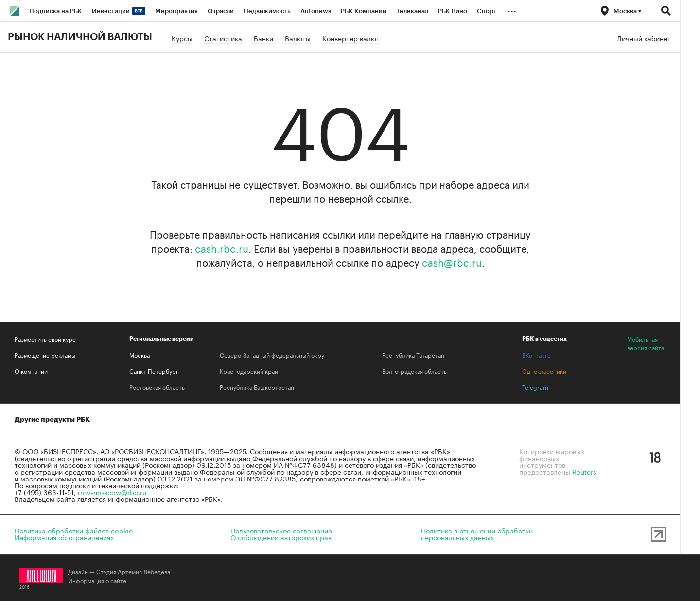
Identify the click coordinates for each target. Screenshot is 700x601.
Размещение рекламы (45, 355)
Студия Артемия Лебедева (133, 571)
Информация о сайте (97, 580)
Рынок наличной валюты (80, 37)
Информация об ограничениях (64, 537)
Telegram (535, 387)
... (512, 9)
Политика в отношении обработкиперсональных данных (477, 533)
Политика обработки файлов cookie (74, 530)
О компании (31, 371)
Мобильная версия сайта (646, 343)
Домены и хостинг (141, 419)
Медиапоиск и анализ (227, 419)
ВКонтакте (536, 355)
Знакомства (304, 419)
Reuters (584, 471)
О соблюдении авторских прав (281, 537)
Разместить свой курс (45, 339)
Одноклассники (544, 371)
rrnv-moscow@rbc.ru (112, 492)
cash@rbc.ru (452, 261)
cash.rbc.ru (222, 247)
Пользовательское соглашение (281, 530)
